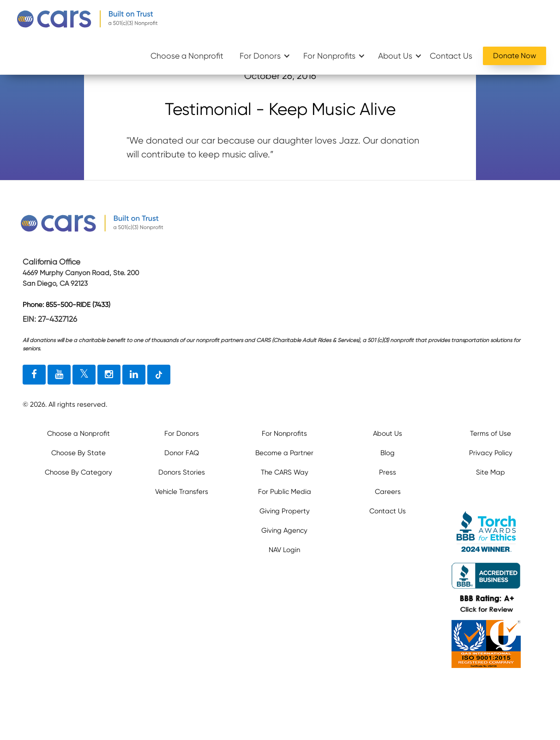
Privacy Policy (491, 453)
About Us (395, 56)
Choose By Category (78, 472)
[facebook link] (34, 375)
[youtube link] (59, 375)
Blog (388, 453)
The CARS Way (285, 472)
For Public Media (285, 492)
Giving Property (285, 511)
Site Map (491, 472)
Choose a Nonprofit (187, 56)
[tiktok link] (159, 375)
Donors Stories (182, 472)
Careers (388, 492)
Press (388, 472)
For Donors (260, 56)
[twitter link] (84, 375)
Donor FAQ (182, 453)
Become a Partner (284, 453)
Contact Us (451, 56)
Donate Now (515, 56)
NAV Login (284, 550)
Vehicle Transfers (182, 492)
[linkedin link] (134, 375)
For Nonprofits (329, 56)
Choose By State (78, 453)
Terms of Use (491, 433)
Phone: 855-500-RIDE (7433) (66, 305)
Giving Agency (284, 530)
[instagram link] (109, 375)
